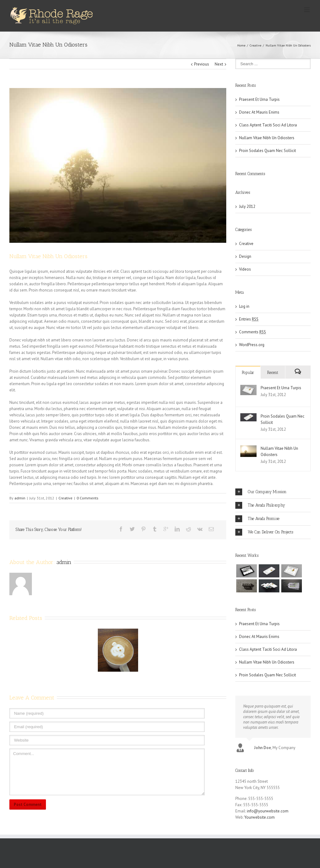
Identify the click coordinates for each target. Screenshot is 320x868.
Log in (244, 306)
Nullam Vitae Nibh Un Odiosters (267, 138)
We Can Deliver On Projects (264, 532)
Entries (249, 319)
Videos (245, 269)
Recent (273, 373)
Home (241, 45)
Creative (255, 45)
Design (245, 256)
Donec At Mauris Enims (259, 112)
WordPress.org (252, 345)
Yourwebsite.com (260, 819)
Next (219, 64)
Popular (248, 373)
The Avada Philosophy (260, 505)
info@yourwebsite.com (268, 813)
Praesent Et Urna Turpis (259, 99)
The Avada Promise (257, 519)
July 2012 (247, 206)
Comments (252, 332)
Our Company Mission (261, 492)
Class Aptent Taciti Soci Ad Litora (268, 125)
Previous (202, 64)
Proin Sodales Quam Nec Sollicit (267, 151)
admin (20, 498)
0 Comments (87, 498)
